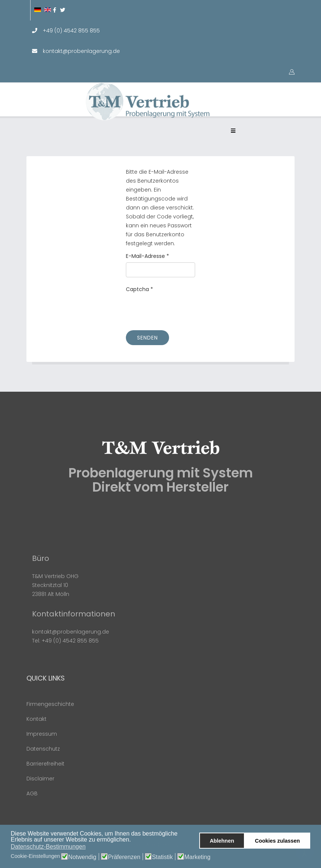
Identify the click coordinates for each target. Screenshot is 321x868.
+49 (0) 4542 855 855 (71, 31)
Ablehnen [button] (222, 841)
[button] (133, 840)
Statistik (162, 857)
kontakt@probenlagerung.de (81, 51)
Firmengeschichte (50, 704)
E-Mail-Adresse (147, 256)
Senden (147, 338)
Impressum (42, 734)
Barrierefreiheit (45, 764)
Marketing (197, 857)
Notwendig (82, 857)
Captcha (139, 289)
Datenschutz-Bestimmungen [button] (48, 847)
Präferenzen (124, 857)
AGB (32, 793)
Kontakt (36, 719)
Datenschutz (43, 749)
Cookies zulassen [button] (278, 841)
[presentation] (182, 310)
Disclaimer (40, 779)
